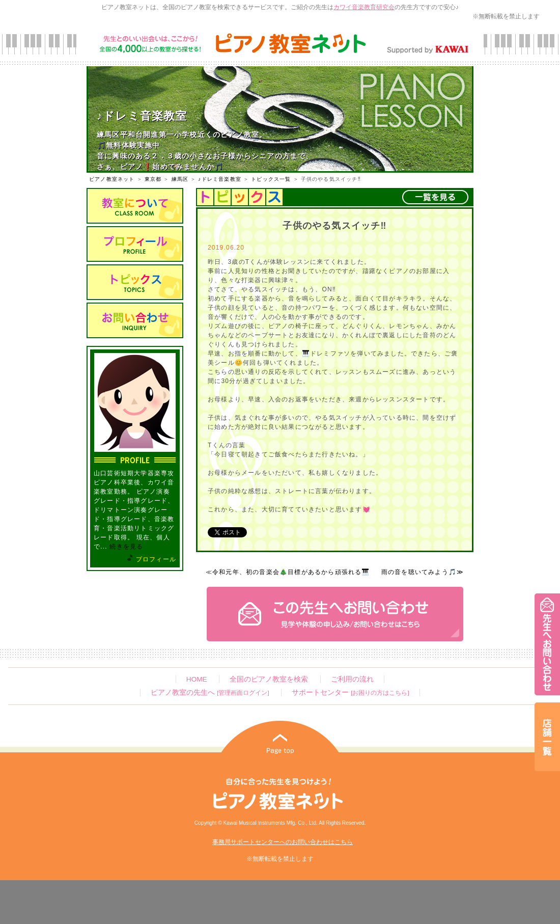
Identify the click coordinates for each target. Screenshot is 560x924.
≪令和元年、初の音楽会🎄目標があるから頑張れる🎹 (288, 572)
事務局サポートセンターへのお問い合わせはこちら (283, 842)
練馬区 (180, 179)
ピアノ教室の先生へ (210, 692)
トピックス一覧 (271, 179)
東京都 (153, 179)
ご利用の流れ (352, 679)
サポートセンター (350, 692)
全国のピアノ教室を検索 (269, 679)
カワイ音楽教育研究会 (364, 7)
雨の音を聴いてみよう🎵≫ (423, 572)
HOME (197, 679)
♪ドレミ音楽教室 (220, 179)
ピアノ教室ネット (112, 179)
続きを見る (126, 547)
